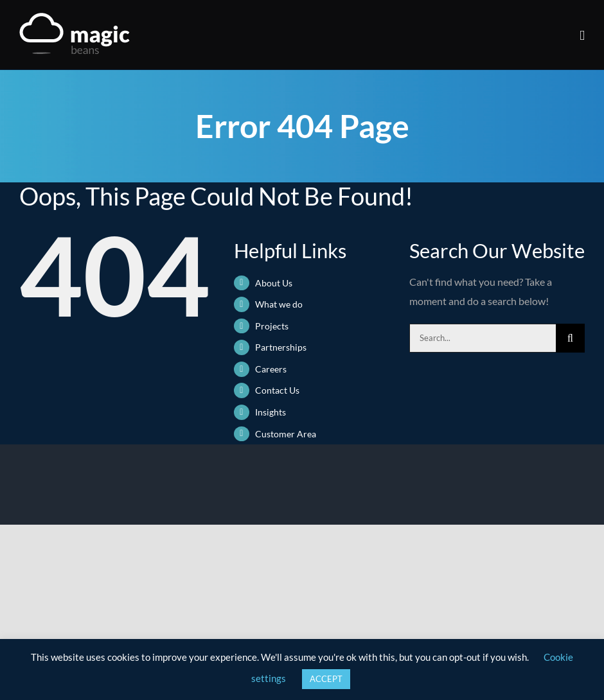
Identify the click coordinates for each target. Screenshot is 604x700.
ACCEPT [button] (326, 679)
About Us (274, 283)
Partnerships (281, 347)
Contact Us (277, 390)
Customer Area (286, 434)
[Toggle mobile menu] (582, 36)
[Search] (570, 338)
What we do (279, 304)
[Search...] (483, 338)
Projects (272, 326)
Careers (271, 369)
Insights (271, 412)
